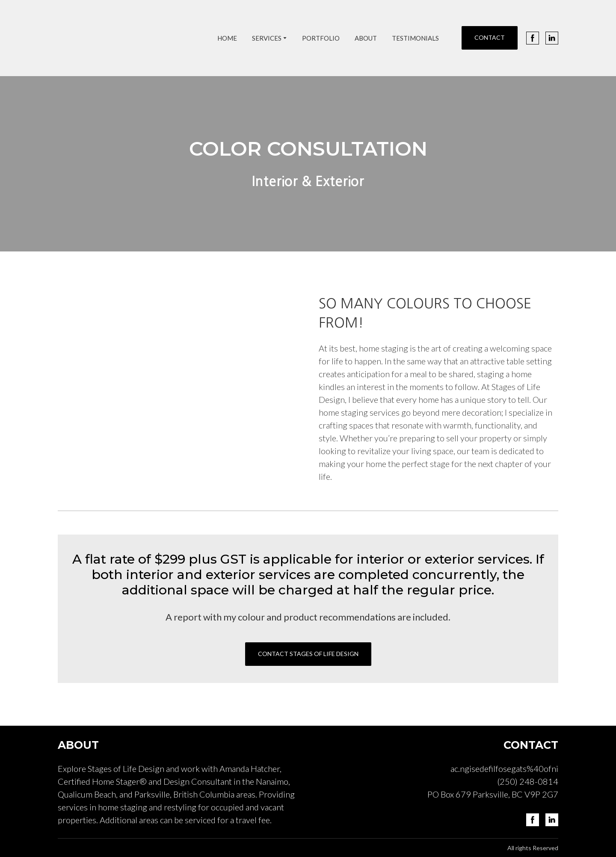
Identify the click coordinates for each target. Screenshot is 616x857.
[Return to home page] (128, 38)
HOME (227, 38)
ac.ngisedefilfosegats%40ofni (504, 768)
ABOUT (366, 38)
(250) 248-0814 (528, 781)
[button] (490, 38)
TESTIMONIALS (415, 38)
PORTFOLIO (321, 38)
